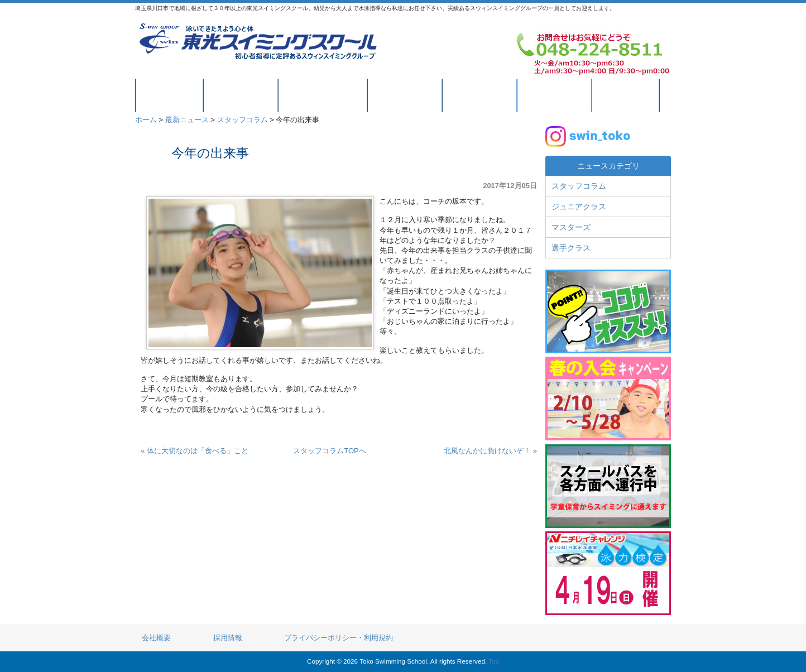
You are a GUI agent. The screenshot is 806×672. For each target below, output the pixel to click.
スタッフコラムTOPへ (330, 451)
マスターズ (571, 227)
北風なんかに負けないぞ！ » (490, 451)
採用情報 (228, 638)
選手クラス (571, 248)
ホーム (146, 120)
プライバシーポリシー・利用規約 (339, 638)
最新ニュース (187, 120)
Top (494, 661)
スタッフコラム (243, 120)
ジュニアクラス (579, 207)
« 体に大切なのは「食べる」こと (195, 451)
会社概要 (156, 638)
